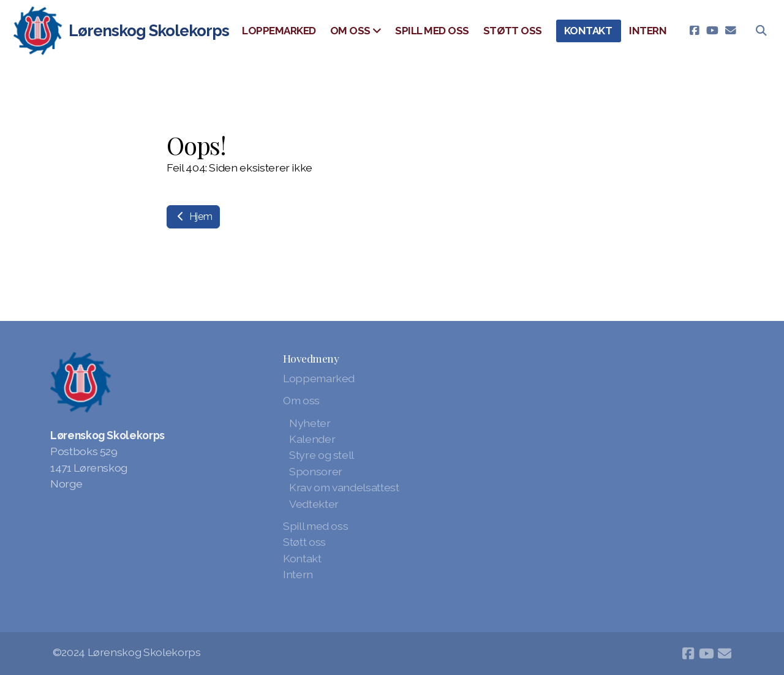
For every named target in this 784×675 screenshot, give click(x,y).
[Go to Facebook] (694, 31)
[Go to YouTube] (712, 31)
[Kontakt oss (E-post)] (731, 31)
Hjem (193, 217)
